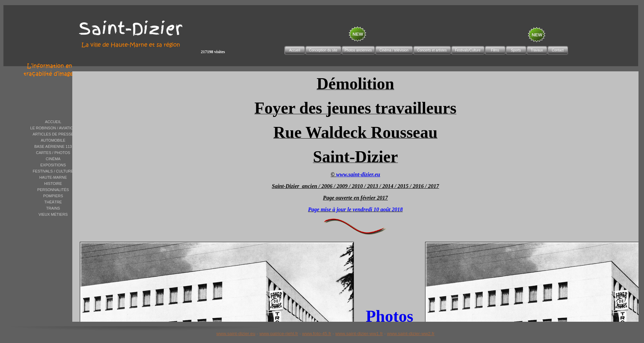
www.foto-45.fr (317, 334)
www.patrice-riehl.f (278, 334)
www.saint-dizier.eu (236, 334)
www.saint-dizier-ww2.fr (411, 334)
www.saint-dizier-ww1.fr (359, 334)
